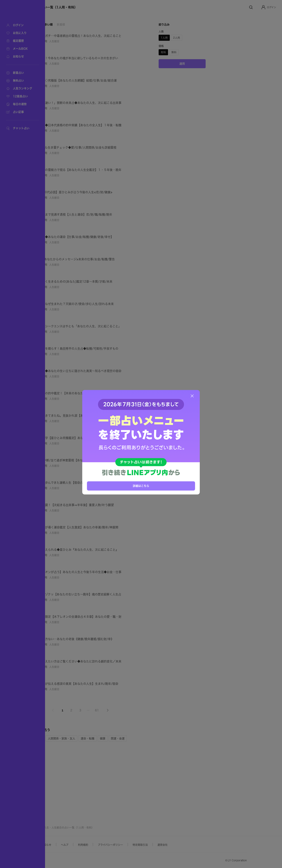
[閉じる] (192, 396)
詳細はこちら (141, 486)
